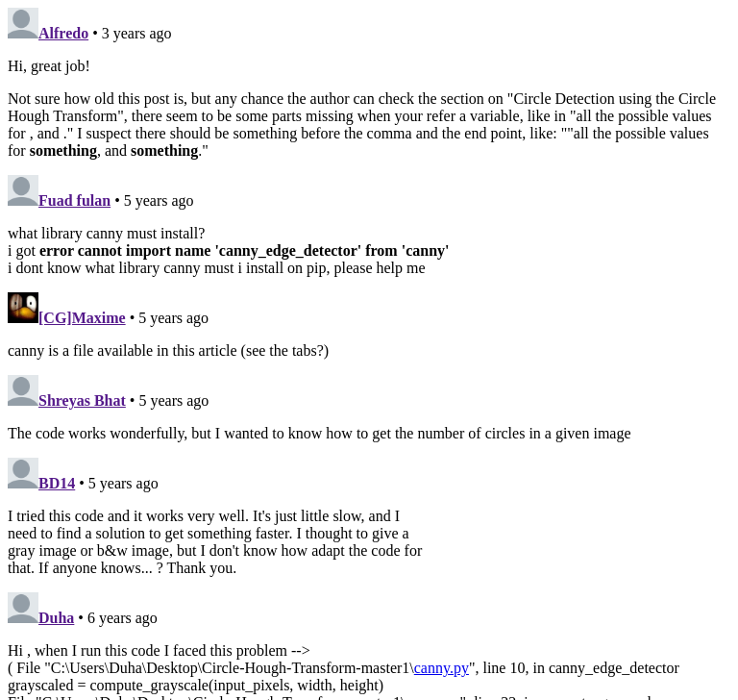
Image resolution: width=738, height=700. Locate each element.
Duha (56, 618)
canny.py (442, 668)
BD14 (57, 483)
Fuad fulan (74, 200)
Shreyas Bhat (82, 400)
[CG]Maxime (82, 318)
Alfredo (63, 33)
